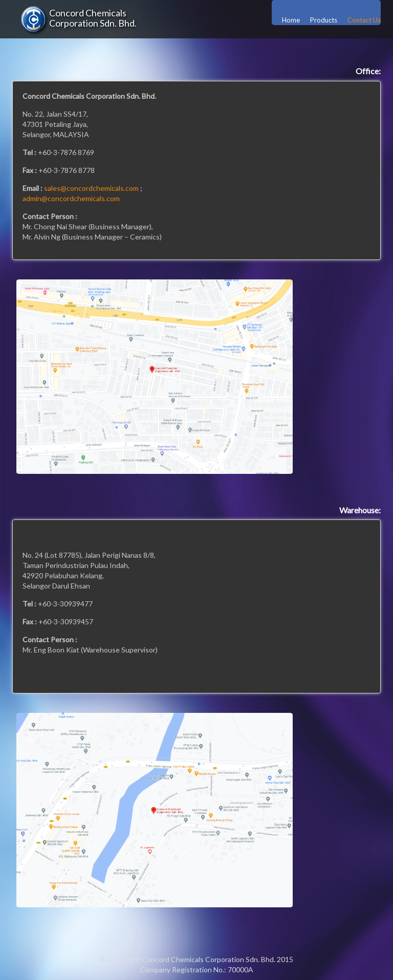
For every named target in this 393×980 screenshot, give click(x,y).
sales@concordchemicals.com (91, 188)
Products (324, 20)
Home (291, 20)
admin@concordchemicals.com (71, 198)
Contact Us (364, 20)
